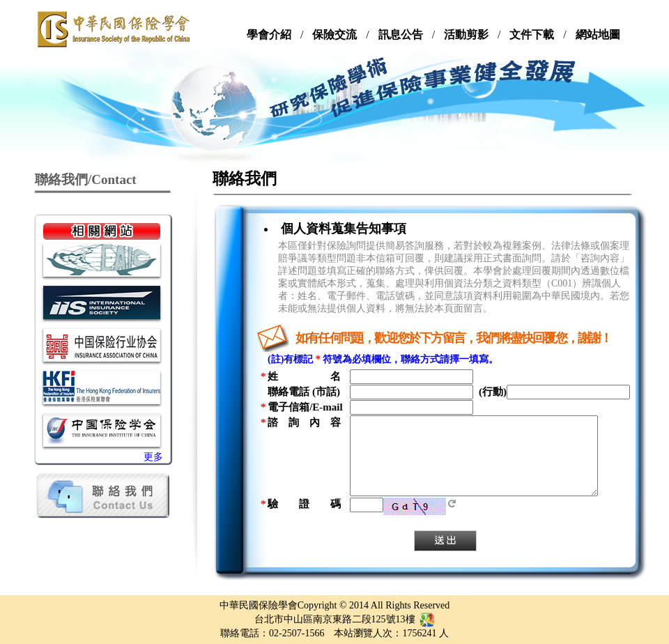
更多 (153, 457)
